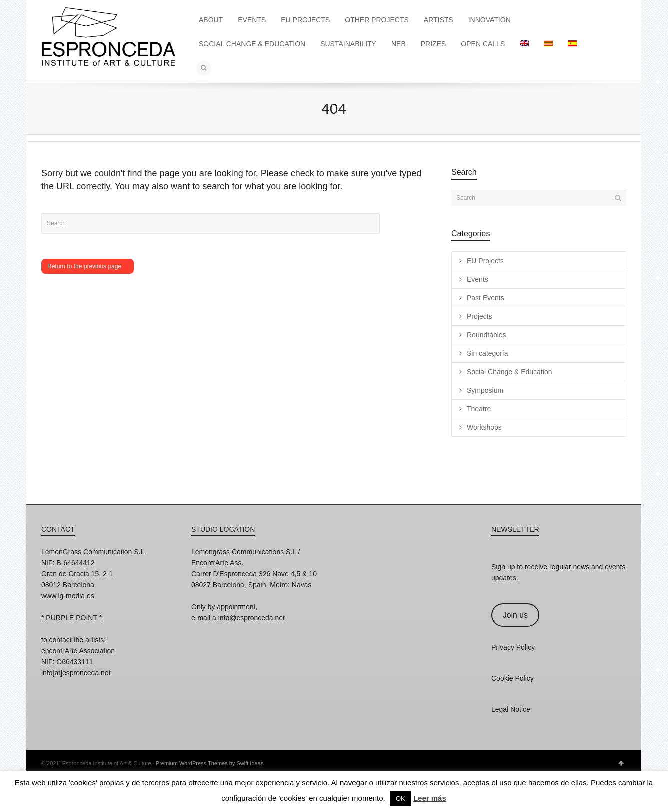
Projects (480, 316)
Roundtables (487, 335)
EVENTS (252, 20)
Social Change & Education (509, 372)
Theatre (479, 409)
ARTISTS (439, 20)
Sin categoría (488, 353)
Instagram (49, 686)
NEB (399, 44)
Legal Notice (511, 709)
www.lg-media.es (68, 596)
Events (478, 279)
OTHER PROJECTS (377, 20)
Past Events (486, 298)
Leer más (430, 798)
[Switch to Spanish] (572, 44)
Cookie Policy (513, 678)
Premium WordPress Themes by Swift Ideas (210, 763)
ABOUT (211, 20)
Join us (515, 615)
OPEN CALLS (483, 44)
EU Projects (485, 261)
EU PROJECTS (305, 20)
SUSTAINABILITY (348, 44)
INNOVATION (490, 20)
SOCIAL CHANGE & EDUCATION (252, 44)
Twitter (93, 686)
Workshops (484, 427)
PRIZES (434, 44)
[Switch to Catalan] (548, 44)
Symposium (485, 390)
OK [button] (401, 798)
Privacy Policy (513, 647)
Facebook (71, 686)
